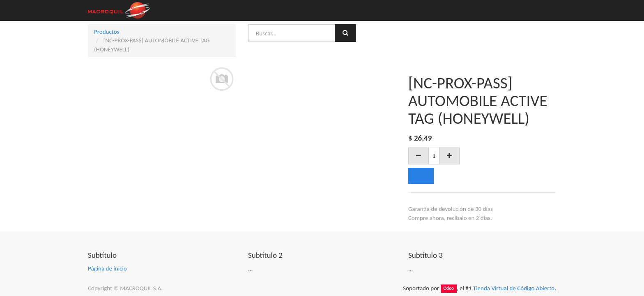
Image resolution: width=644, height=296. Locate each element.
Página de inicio (107, 268)
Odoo (448, 289)
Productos (107, 32)
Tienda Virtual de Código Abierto (514, 288)
